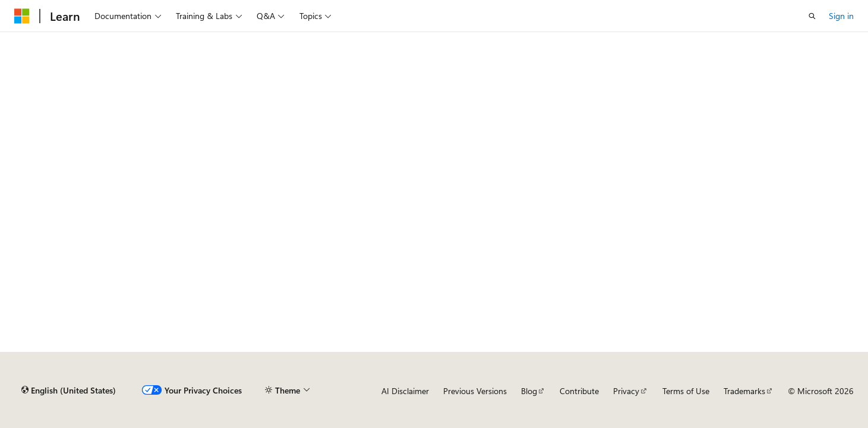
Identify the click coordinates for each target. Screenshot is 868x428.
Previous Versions (475, 391)
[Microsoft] (22, 16)
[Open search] (812, 16)
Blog (529, 391)
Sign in (841, 16)
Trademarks (744, 391)
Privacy (626, 391)
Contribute (579, 391)
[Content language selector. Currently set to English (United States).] (69, 391)
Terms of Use (686, 391)
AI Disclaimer (405, 391)
